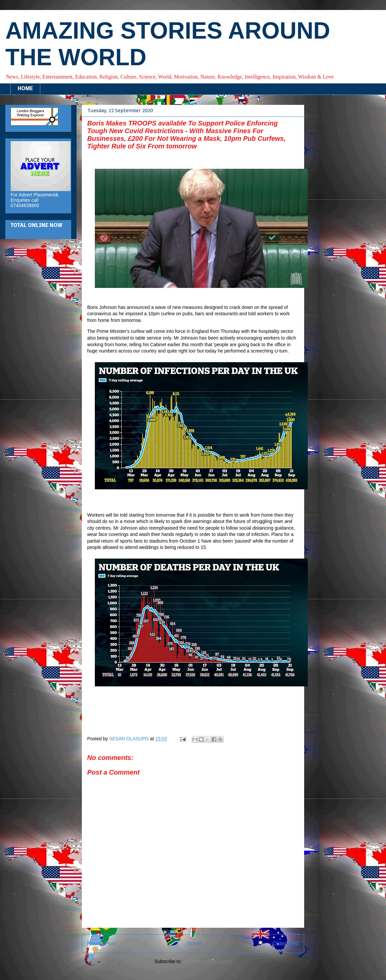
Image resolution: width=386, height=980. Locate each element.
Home (194, 944)
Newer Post (102, 944)
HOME (25, 89)
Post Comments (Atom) (207, 961)
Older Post (286, 944)
